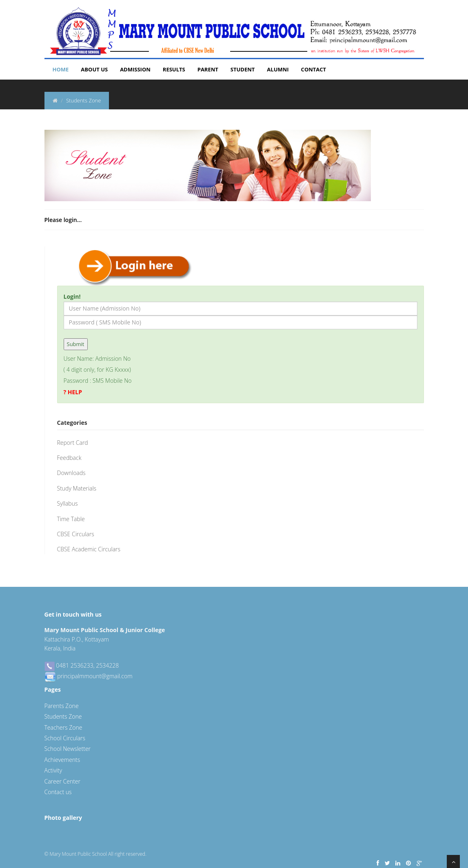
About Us (94, 69)
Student (243, 69)
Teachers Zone (63, 727)
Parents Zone (62, 706)
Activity (53, 770)
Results (174, 69)
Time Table (71, 519)
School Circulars (65, 738)
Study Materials (77, 488)
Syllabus (68, 503)
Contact (314, 69)
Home (61, 69)
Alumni (278, 69)
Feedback (69, 458)
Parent (208, 69)
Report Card (73, 443)
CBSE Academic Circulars (89, 549)
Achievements (62, 760)
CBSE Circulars (76, 534)
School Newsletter (68, 749)
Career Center (62, 781)
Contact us (58, 792)
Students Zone (63, 716)
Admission (135, 69)
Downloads (71, 473)
